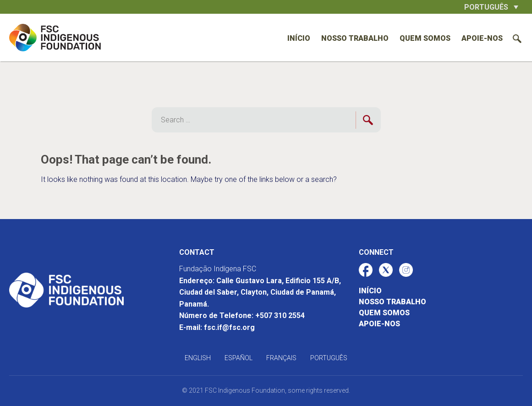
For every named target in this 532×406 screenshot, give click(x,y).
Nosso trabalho (355, 38)
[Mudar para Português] (329, 358)
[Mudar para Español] (239, 358)
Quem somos (425, 38)
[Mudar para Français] (281, 358)
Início (299, 38)
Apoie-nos (482, 38)
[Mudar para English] (198, 358)
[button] (491, 7)
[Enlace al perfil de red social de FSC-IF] (366, 270)
